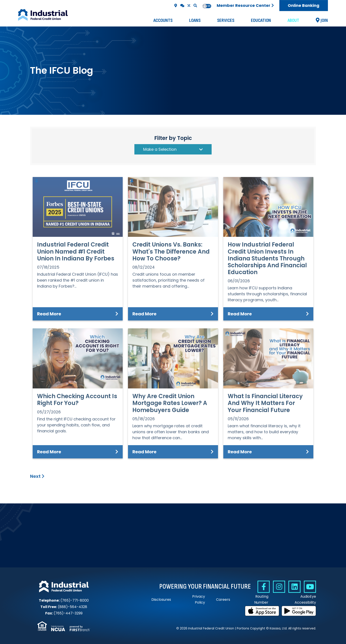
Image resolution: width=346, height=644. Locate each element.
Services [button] (226, 20)
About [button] (293, 20)
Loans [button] (195, 20)
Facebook (264, 587)
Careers (223, 600)
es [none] (209, 6)
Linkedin (294, 587)
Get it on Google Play (299, 611)
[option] (209, 6)
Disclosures (161, 600)
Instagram (279, 587)
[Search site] (195, 6)
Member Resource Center (244, 5)
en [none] (205, 6)
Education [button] (261, 20)
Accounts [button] (163, 20)
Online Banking (304, 5)
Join (324, 20)
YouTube (310, 587)
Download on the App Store (262, 611)
